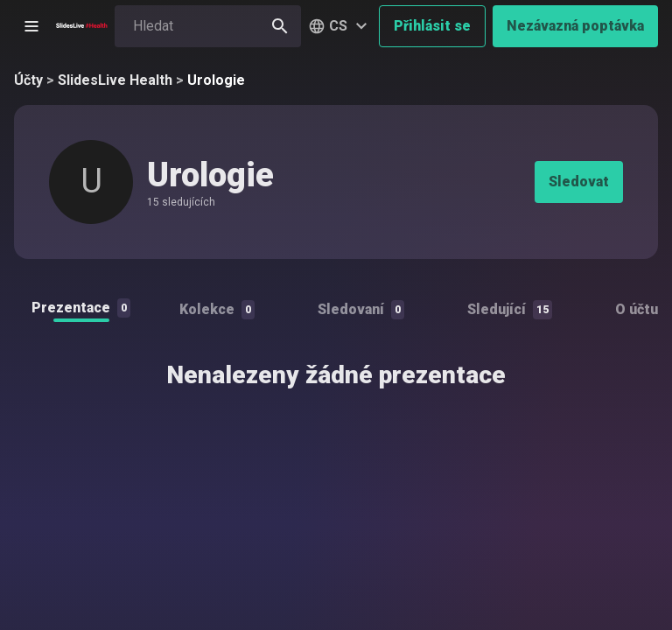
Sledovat (579, 182)
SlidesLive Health (115, 80)
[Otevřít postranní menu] (31, 26)
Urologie (216, 80)
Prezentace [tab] (81, 308)
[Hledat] (280, 26)
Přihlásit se (432, 26)
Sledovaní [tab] (361, 310)
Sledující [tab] (510, 310)
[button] (340, 26)
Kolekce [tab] (217, 310)
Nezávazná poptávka (575, 26)
